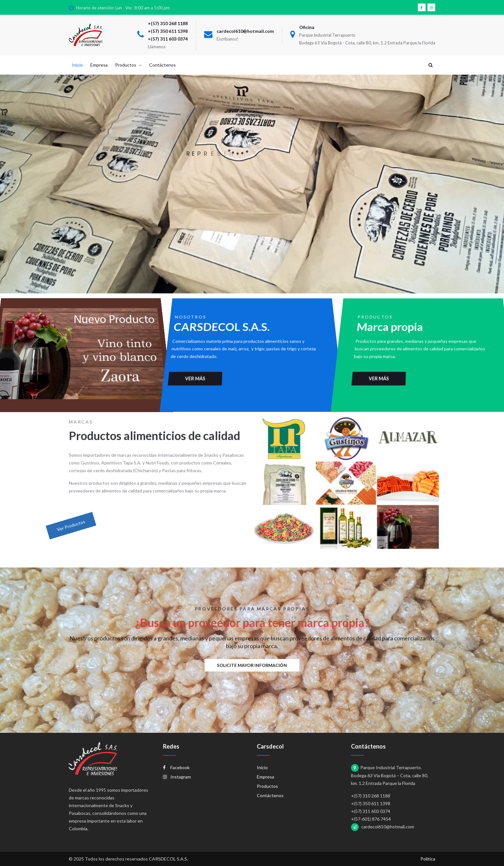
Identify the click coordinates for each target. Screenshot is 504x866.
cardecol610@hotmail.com (245, 31)
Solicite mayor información (252, 665)
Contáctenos (270, 795)
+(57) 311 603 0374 (168, 39)
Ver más (183, 359)
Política (428, 859)
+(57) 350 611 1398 (168, 31)
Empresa (265, 777)
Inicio (262, 767)
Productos (267, 786)
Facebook (176, 767)
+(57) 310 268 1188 (168, 23)
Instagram (177, 777)
